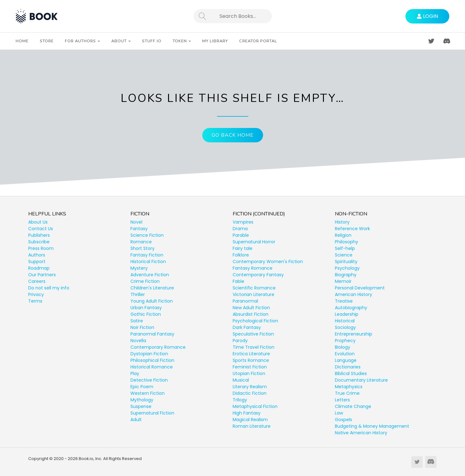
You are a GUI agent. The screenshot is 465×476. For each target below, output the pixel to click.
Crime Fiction (145, 281)
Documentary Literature (361, 380)
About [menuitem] (119, 41)
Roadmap (39, 268)
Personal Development (360, 288)
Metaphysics (349, 387)
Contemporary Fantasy (258, 275)
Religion (343, 235)
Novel (136, 222)
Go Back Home (233, 135)
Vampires (243, 222)
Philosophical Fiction (152, 360)
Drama (240, 229)
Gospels (343, 420)
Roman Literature (252, 426)
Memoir (343, 281)
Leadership (347, 314)
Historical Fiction (148, 262)
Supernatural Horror (254, 242)
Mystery (139, 268)
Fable (238, 281)
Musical (241, 380)
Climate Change (353, 406)
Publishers (39, 235)
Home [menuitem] (22, 41)
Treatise (344, 301)
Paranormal (245, 301)
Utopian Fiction (249, 373)
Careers (37, 281)
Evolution (345, 354)
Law (339, 413)
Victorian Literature (254, 294)
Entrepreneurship (354, 334)
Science (344, 255)
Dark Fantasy (247, 327)
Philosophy (346, 242)
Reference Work (352, 229)
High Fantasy (247, 413)
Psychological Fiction (255, 321)
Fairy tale (243, 248)
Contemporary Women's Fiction (268, 262)
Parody (240, 341)
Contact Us (41, 229)
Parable (241, 235)
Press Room (41, 248)
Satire (137, 321)
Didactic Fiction (250, 393)
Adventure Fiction (150, 275)
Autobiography (351, 308)
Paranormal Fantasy (152, 334)
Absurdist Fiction (251, 314)
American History (354, 294)
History (342, 222)
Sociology (345, 327)
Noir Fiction (142, 327)
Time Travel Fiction (254, 347)
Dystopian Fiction (149, 354)
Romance (141, 242)
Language (346, 360)
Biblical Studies (351, 373)
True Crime (347, 393)
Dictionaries (348, 367)
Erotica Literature (251, 354)
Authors (37, 255)
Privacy (36, 294)
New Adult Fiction (251, 308)
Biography (346, 275)
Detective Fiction (149, 380)
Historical (345, 321)
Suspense (141, 406)
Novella (138, 341)
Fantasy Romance (253, 268)
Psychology (347, 268)
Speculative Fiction (253, 334)
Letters (342, 400)
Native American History (361, 433)
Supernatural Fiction (152, 413)
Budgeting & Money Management (372, 426)
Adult (136, 420)
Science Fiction (147, 235)
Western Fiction (148, 393)
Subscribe (39, 242)
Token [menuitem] (180, 41)
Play (135, 373)
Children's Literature (152, 288)
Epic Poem (142, 387)
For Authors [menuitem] (80, 41)
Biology (343, 347)
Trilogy (240, 400)
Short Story (143, 248)
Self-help (345, 248)
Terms (35, 301)
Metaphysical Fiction (255, 406)
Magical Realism (250, 420)
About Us (38, 222)
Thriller (138, 294)
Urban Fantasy (146, 308)
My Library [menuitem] (215, 41)
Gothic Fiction (146, 314)
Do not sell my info (49, 288)
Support (37, 262)
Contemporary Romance (158, 347)
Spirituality (346, 262)
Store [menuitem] (47, 41)
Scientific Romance (254, 288)
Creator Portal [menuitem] (258, 41)
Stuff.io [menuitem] (152, 41)
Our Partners (42, 275)
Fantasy (139, 229)
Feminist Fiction (250, 367)
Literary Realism (250, 387)
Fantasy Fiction (147, 255)
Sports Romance (251, 360)
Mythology (142, 400)
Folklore (241, 255)
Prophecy (345, 341)
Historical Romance (152, 367)
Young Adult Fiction (152, 301)
